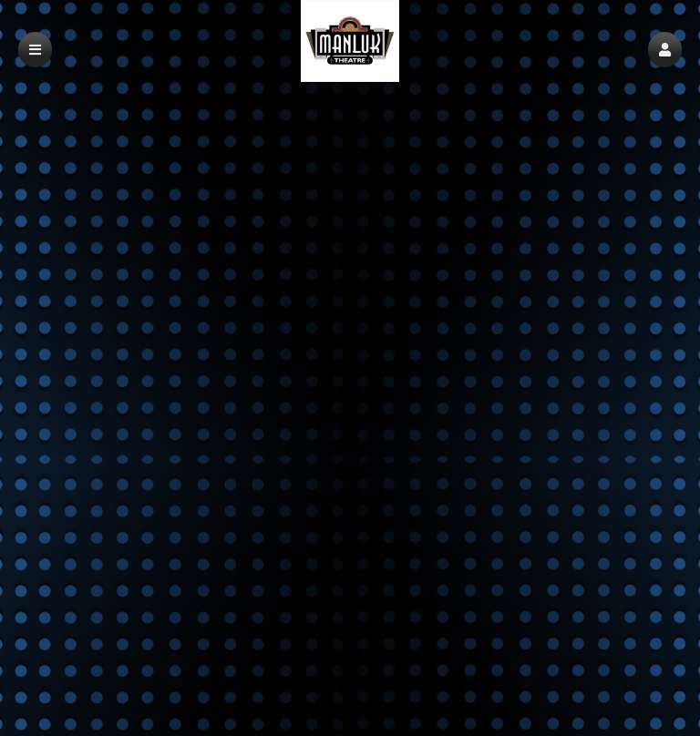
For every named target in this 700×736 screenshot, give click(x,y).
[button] (665, 50)
